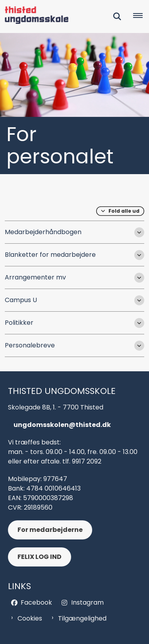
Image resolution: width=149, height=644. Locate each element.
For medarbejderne (50, 530)
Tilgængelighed (82, 618)
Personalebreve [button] (30, 345)
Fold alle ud (124, 211)
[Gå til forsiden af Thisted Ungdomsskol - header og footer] (34, 16)
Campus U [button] (21, 300)
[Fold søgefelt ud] (117, 17)
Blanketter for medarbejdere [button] (50, 255)
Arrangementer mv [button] (35, 277)
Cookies (30, 618)
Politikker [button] (19, 323)
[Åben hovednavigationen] (141, 17)
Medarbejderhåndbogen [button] (43, 232)
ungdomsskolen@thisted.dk (62, 425)
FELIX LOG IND (40, 557)
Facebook (36, 602)
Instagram (87, 602)
